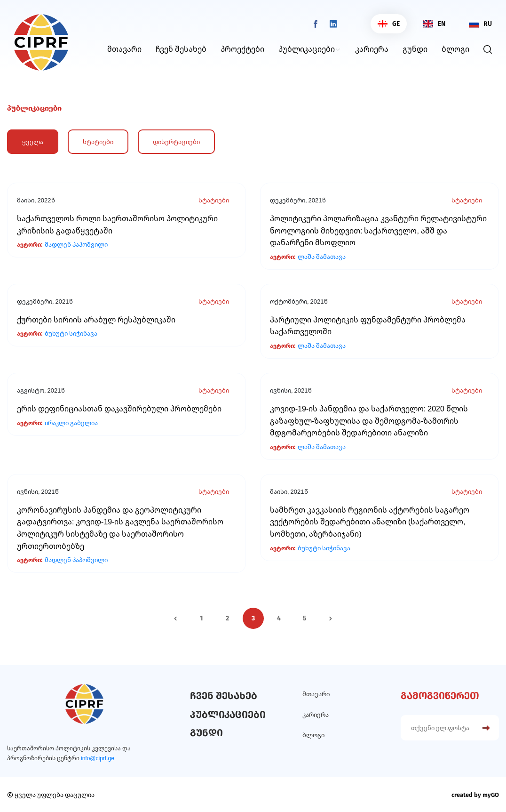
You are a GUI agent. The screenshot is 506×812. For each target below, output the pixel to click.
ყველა (33, 142)
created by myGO (475, 795)
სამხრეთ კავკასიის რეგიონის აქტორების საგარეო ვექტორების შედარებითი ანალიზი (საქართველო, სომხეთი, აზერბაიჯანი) (370, 522)
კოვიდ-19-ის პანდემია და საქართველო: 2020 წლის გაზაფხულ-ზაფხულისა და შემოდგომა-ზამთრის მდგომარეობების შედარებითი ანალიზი (369, 421)
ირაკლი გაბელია (71, 423)
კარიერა (372, 49)
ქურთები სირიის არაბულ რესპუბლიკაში (96, 320)
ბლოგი (455, 49)
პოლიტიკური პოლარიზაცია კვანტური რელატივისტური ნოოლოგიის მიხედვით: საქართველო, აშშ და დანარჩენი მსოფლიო (378, 230)
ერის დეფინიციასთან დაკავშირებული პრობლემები (119, 409)
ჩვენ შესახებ (181, 49)
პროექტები (242, 49)
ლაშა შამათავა (322, 257)
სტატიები (98, 142)
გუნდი (415, 49)
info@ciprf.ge (98, 758)
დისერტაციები (176, 142)
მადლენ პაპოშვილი (76, 245)
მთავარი (124, 49)
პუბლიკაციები (307, 49)
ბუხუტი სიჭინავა (71, 334)
